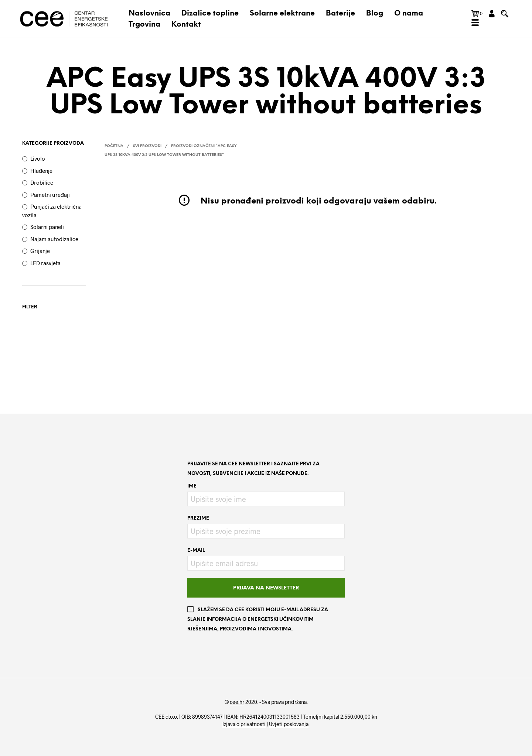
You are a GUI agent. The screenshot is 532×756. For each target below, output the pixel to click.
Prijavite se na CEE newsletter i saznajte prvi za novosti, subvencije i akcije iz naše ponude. (253, 469)
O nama (409, 13)
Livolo (38, 158)
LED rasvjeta (45, 263)
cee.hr (237, 702)
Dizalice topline (210, 13)
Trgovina (144, 25)
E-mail (196, 550)
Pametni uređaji (50, 195)
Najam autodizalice (54, 239)
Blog (375, 13)
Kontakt (186, 25)
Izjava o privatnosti (244, 724)
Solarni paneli (47, 227)
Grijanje (40, 251)
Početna (114, 146)
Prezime (198, 518)
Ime (192, 486)
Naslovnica (149, 13)
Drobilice (42, 182)
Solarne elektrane (282, 13)
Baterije (340, 13)
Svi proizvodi (147, 146)
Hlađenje (41, 171)
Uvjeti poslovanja (289, 724)
